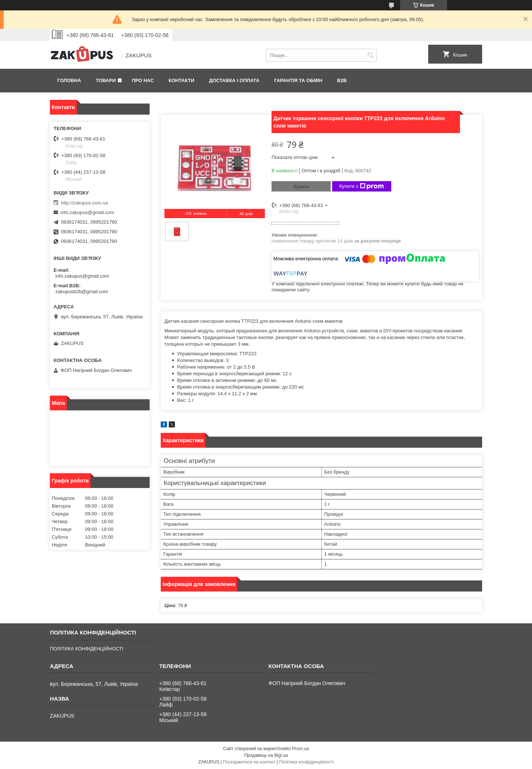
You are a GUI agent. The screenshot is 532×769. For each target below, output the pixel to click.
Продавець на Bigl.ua (266, 755)
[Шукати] (370, 55)
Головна (69, 80)
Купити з (362, 186)
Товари (106, 80)
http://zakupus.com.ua (84, 203)
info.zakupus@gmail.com (87, 212)
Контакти (181, 80)
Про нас (143, 80)
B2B (342, 80)
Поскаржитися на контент (249, 762)
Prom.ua (301, 749)
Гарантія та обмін (298, 80)
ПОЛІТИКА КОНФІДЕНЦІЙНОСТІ (86, 649)
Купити (301, 187)
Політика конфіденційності (307, 762)
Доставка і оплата (234, 80)
